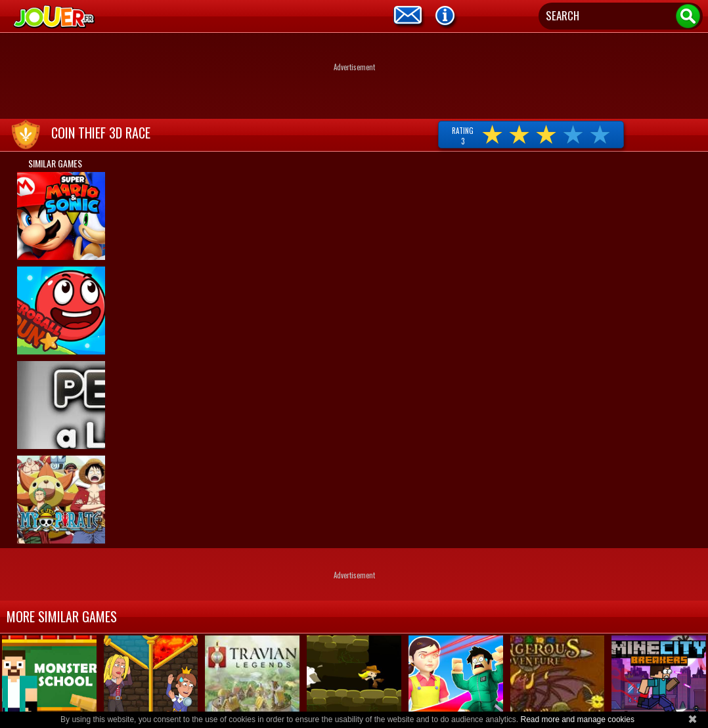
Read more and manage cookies (577, 719)
